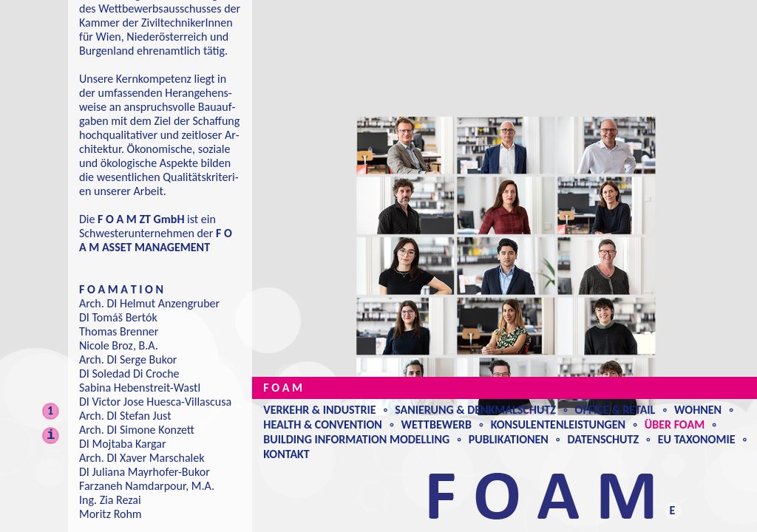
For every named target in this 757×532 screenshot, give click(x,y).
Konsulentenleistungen (558, 424)
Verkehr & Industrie (319, 410)
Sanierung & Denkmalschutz (475, 410)
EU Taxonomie (697, 439)
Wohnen (698, 410)
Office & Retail (615, 410)
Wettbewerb (437, 424)
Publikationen (509, 439)
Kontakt (286, 454)
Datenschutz (604, 439)
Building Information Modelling (356, 439)
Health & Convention (323, 424)
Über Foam (675, 424)
